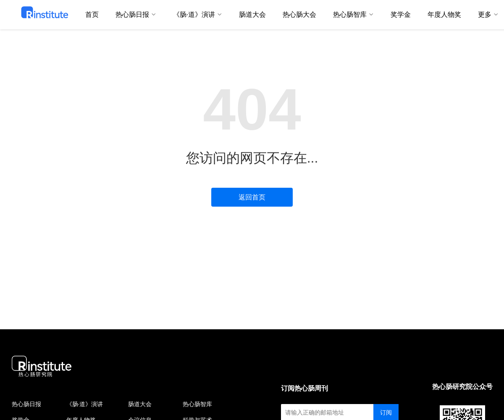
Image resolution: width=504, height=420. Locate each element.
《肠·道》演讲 (85, 404)
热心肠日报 (26, 404)
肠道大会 (140, 404)
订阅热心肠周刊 (304, 388)
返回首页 (252, 197)
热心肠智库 (197, 404)
